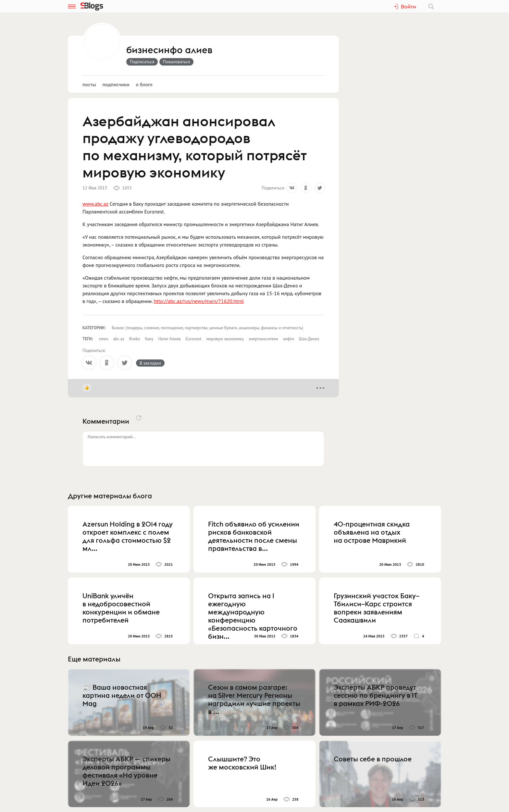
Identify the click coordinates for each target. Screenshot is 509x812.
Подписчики (116, 84)
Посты (89, 84)
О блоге (144, 84)
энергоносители (263, 339)
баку (149, 339)
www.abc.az (95, 204)
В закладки (150, 363)
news (104, 339)
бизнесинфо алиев (169, 50)
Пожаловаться (177, 62)
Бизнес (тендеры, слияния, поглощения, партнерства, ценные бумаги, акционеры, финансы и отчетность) (207, 328)
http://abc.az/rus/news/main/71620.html (199, 301)
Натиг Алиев (169, 339)
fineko (135, 339)
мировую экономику (225, 339)
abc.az (118, 339)
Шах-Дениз (309, 339)
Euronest (193, 339)
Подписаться (142, 62)
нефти (288, 339)
